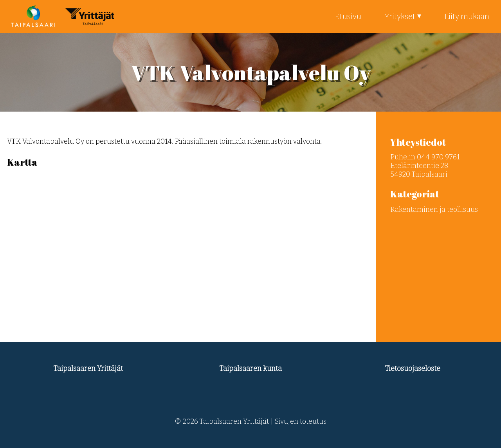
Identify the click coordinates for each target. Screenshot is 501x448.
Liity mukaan (467, 16)
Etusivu (348, 16)
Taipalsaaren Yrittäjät (88, 369)
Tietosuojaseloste (413, 369)
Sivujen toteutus (301, 421)
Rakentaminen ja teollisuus (434, 210)
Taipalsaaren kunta (251, 369)
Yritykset (400, 16)
